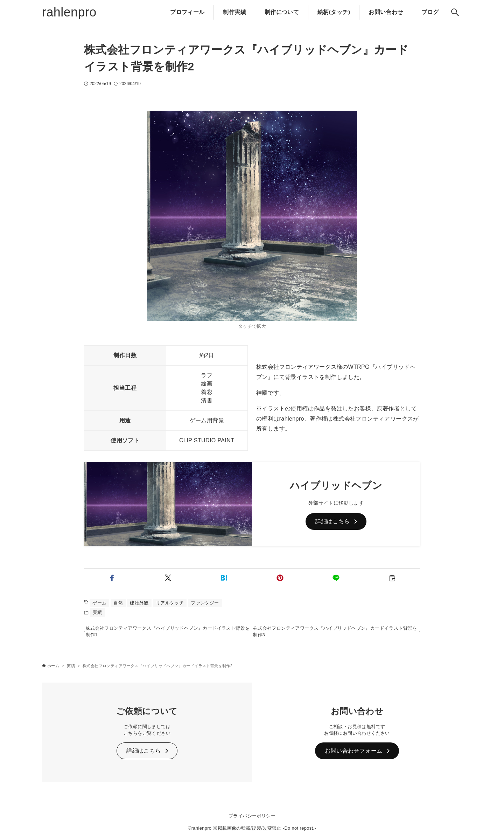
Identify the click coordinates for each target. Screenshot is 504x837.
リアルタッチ (170, 603)
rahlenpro (69, 12)
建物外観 (139, 603)
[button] (112, 578)
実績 (97, 612)
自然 (118, 603)
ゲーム (99, 603)
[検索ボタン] (455, 12)
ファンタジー (205, 603)
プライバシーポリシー (252, 816)
